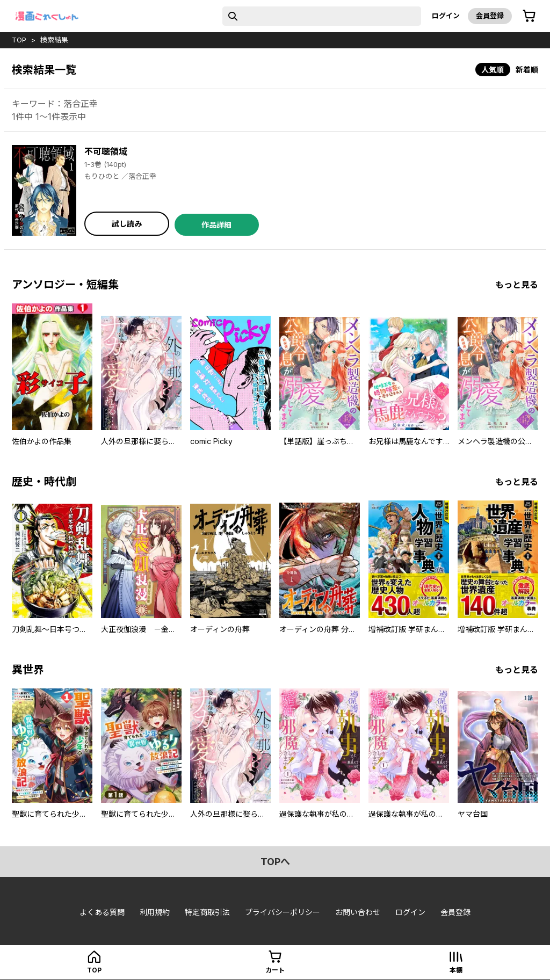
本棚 (456, 970)
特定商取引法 (207, 912)
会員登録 (490, 16)
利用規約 (155, 912)
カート (275, 970)
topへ (275, 862)
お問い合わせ (358, 912)
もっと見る (517, 285)
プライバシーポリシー (283, 912)
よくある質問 (102, 912)
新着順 (527, 70)
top (19, 40)
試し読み (127, 224)
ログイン (446, 16)
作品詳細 (216, 225)
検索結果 (54, 40)
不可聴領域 (106, 151)
